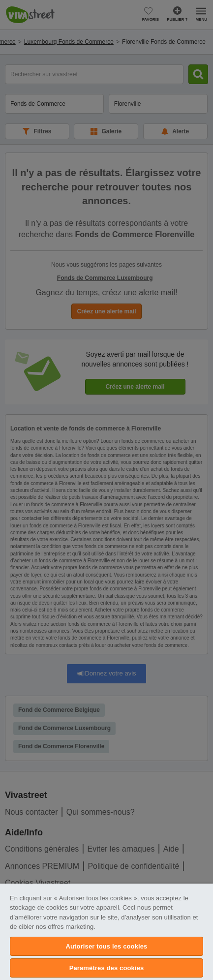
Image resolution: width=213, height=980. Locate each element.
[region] (106, 932)
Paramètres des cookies (107, 968)
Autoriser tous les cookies (107, 946)
